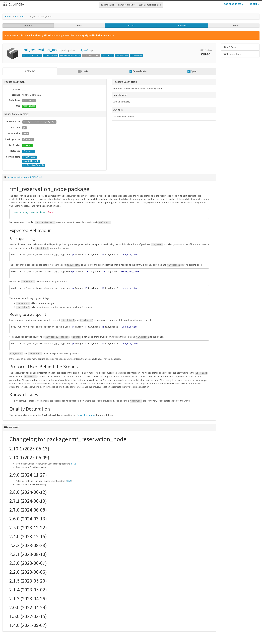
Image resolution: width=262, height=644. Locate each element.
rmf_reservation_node (41, 50)
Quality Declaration (86, 415)
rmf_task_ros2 (108, 56)
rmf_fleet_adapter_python (70, 56)
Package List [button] (108, 5)
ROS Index (13, 4)
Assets (83, 71)
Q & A (192, 71)
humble (28, 25)
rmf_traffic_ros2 (122, 56)
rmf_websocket (137, 56)
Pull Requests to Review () (34, 165)
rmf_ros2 (83, 50)
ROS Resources (233, 4)
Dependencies (139, 71)
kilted (131, 25)
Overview (30, 71)
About (254, 4)
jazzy (80, 25)
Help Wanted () (29, 157)
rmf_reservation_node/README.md (24, 177)
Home (8, 16)
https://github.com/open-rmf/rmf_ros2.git (39, 122)
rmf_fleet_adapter (51, 56)
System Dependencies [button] (150, 5)
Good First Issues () (31, 161)
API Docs (230, 47)
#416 (74, 464)
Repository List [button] (126, 5)
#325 (69, 481)
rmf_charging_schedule (32, 56)
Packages (20, 16)
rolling (182, 25)
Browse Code (232, 54)
